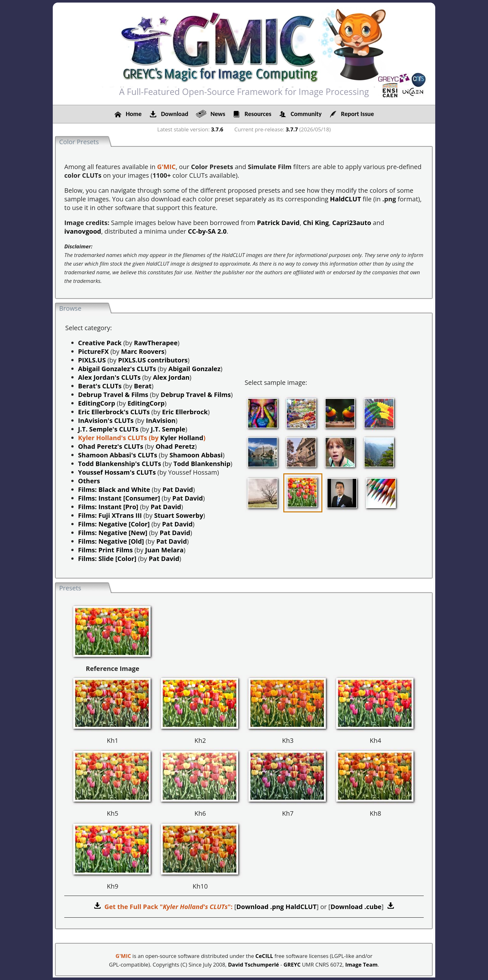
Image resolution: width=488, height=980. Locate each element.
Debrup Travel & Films (113, 395)
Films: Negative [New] (113, 533)
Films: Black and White (114, 490)
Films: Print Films (105, 550)
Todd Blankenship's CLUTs (120, 464)
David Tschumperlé (253, 964)
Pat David (178, 490)
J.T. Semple (168, 429)
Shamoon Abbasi (196, 455)
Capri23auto (352, 223)
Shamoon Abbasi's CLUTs (118, 455)
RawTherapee (156, 343)
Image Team (361, 964)
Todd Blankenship (202, 464)
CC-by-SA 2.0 (207, 231)
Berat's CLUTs (100, 386)
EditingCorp (97, 403)
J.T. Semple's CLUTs (108, 429)
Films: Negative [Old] (111, 541)
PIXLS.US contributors (153, 360)
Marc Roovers (143, 351)
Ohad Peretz (175, 446)
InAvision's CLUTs (106, 420)
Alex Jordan (171, 377)
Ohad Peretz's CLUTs (111, 446)
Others (89, 481)
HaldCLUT (346, 199)
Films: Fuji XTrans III (110, 515)
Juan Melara (164, 550)
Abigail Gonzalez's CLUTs (117, 369)
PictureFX (93, 351)
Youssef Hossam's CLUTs (117, 472)
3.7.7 (292, 129)
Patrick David (278, 223)
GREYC (292, 964)
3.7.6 (217, 129)
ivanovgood (83, 231)
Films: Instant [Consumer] (119, 498)
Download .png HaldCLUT (276, 907)
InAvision (161, 420)
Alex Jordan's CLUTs (109, 377)
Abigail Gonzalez (195, 369)
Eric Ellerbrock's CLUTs (114, 412)
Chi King (316, 223)
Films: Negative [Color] (114, 524)
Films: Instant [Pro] (108, 507)
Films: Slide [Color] (107, 559)
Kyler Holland (182, 438)
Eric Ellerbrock (185, 412)
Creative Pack (100, 343)
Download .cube (356, 907)
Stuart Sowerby (179, 515)
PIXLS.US (92, 360)
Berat (143, 386)
